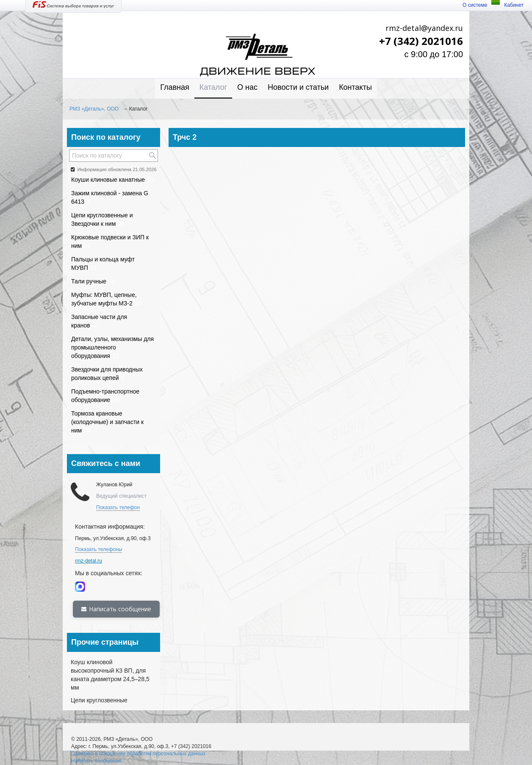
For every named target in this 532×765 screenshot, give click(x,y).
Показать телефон (118, 507)
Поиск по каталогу (106, 137)
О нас (247, 87)
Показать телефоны (98, 549)
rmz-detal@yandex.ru (424, 28)
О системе (475, 5)
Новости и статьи (298, 87)
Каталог (213, 87)
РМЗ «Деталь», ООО (94, 109)
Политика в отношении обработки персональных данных (138, 754)
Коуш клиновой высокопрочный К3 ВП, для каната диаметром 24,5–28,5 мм (110, 675)
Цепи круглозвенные (99, 700)
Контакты (355, 87)
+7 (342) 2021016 (421, 41)
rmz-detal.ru (89, 561)
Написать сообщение (116, 609)
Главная (175, 87)
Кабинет (514, 5)
